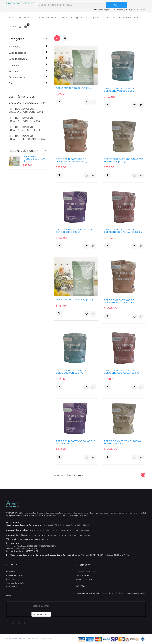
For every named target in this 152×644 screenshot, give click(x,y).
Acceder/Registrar (103, 10)
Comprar (118, 10)
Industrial (108, 18)
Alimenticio (24, 18)
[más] (45, 150)
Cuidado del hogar (70, 18)
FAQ (129, 10)
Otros (11, 26)
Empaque (91, 18)
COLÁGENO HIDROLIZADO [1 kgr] (27, 103)
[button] (60, 102)
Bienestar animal (128, 18)
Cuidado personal (45, 18)
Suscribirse (41, 614)
